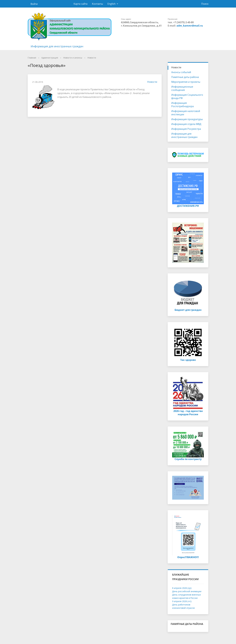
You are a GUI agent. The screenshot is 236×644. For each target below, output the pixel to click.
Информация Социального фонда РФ (187, 96)
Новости (92, 58)
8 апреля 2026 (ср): (182, 588)
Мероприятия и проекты (186, 82)
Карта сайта (81, 4)
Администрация (50, 58)
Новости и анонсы (73, 58)
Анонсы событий (181, 72)
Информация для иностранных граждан (57, 46)
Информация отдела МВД (186, 124)
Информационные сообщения (182, 88)
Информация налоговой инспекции (186, 113)
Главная (32, 58)
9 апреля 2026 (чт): (182, 601)
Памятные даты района (185, 77)
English (112, 4)
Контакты (97, 4)
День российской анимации (187, 591)
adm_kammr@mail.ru (190, 26)
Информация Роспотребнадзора (182, 105)
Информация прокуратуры (187, 119)
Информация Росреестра (186, 129)
